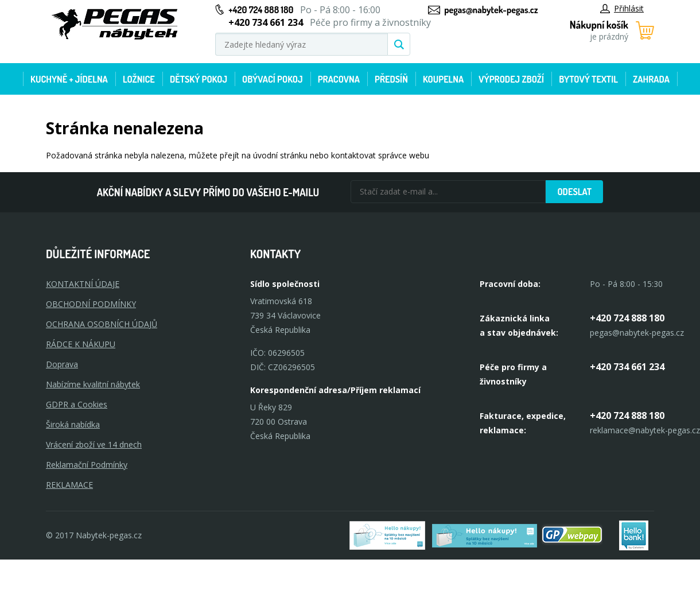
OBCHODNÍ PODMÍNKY (91, 304)
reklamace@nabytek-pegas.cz (645, 430)
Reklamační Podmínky (87, 465)
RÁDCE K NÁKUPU (81, 344)
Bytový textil (588, 79)
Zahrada (651, 79)
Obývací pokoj (273, 79)
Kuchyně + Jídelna (69, 79)
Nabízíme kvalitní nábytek (93, 384)
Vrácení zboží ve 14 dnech (94, 444)
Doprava (62, 364)
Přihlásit (622, 8)
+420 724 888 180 (261, 10)
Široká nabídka (73, 424)
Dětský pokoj (199, 79)
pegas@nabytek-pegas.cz (491, 10)
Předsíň (391, 79)
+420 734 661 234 (627, 367)
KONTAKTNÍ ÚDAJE (83, 284)
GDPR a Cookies (77, 404)
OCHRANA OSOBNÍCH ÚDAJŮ (102, 324)
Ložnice (139, 79)
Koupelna (443, 79)
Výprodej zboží (511, 79)
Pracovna (339, 79)
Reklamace (69, 485)
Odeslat (574, 192)
